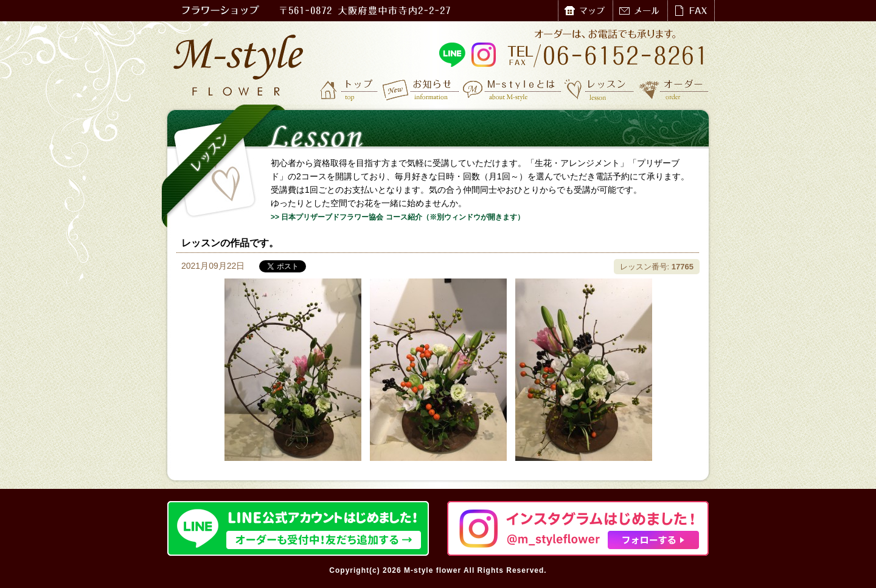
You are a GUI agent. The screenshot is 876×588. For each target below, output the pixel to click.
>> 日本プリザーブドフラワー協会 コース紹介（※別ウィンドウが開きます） (398, 217)
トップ (350, 89)
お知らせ (421, 89)
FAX (691, 11)
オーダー (674, 89)
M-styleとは (513, 89)
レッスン (599, 89)
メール (640, 11)
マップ (585, 11)
